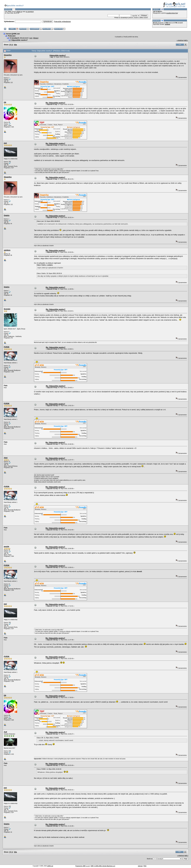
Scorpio (7, 309)
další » (186, 40)
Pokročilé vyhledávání (62, 21)
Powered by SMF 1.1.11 (83, 866)
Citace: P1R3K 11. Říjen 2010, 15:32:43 (49, 769)
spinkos (7, 250)
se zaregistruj (30, 12)
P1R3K (7, 347)
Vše (15, 45)
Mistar (36, 38)
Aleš (6, 458)
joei (5, 143)
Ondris (7, 215)
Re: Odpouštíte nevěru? (55, 103)
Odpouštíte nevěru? (19, 40)
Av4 (31, 38)
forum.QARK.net (13, 34)
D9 (5, 102)
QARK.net (50, 866)
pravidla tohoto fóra (172, 13)
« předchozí (180, 40)
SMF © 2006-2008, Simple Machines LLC (103, 866)
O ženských (14, 38)
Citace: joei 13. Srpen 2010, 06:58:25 (48, 221)
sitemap (140, 866)
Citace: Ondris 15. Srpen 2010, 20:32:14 (49, 273)
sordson (167, 24)
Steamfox (8, 55)
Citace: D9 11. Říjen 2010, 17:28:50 (48, 738)
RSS (145, 866)
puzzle (6, 546)
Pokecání (12, 36)
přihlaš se (19, 12)
